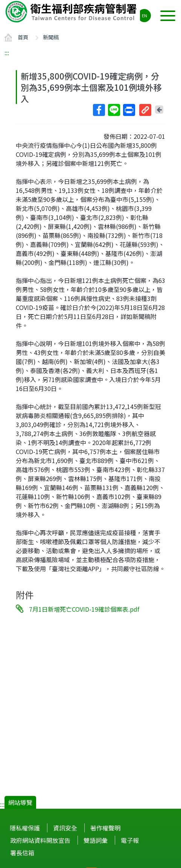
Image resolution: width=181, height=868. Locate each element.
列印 (129, 110)
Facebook (99, 110)
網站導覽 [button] (20, 802)
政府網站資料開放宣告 (40, 840)
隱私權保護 (25, 828)
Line (114, 110)
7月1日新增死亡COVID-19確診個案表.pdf (84, 609)
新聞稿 (51, 37)
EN (144, 15)
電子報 (130, 840)
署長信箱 (22, 853)
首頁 (23, 37)
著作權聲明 (105, 828)
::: (7, 53)
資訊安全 (65, 828)
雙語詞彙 (96, 840)
